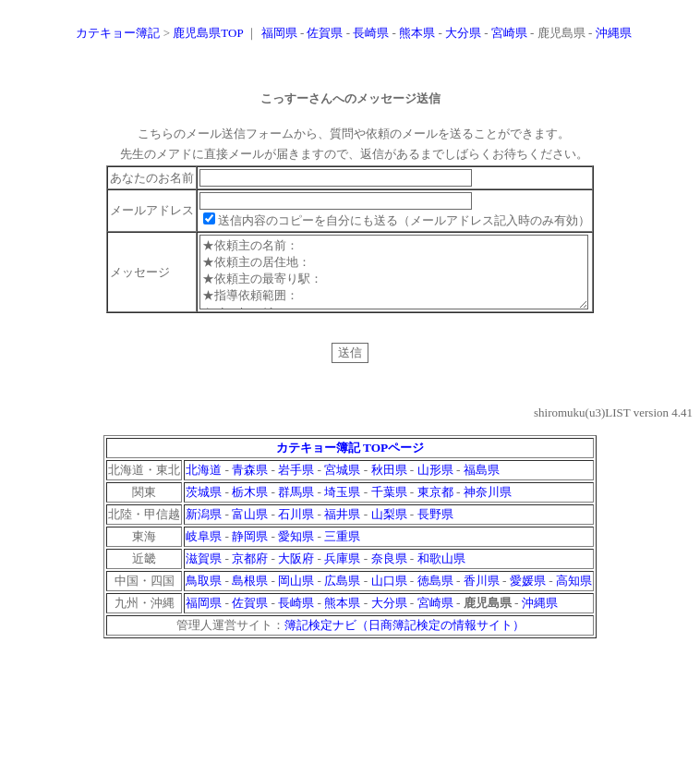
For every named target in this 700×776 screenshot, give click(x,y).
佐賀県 (325, 33)
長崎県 (371, 33)
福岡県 (279, 33)
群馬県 (296, 506)
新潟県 (204, 528)
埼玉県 (342, 506)
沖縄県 (614, 33)
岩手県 (296, 484)
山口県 (389, 594)
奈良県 (389, 572)
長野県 (435, 528)
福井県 (342, 528)
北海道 (204, 484)
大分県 (463, 33)
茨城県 (204, 506)
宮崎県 (509, 33)
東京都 (435, 506)
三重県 (342, 550)
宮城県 (342, 484)
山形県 (435, 484)
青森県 (250, 484)
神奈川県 (488, 506)
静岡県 (250, 550)
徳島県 (435, 594)
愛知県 (296, 550)
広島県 (342, 594)
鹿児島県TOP (208, 33)
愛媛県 (528, 594)
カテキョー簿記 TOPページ (350, 461)
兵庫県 (342, 572)
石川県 (296, 528)
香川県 (482, 594)
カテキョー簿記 (118, 33)
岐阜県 (204, 550)
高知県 (574, 594)
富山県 (250, 528)
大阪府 (296, 572)
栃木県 (250, 506)
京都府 (250, 572)
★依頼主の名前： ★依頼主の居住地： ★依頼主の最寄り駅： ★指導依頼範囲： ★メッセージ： (395, 279)
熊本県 (417, 33)
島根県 (250, 594)
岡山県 (296, 594)
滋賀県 (204, 572)
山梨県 (389, 528)
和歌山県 (441, 572)
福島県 (482, 484)
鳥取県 (204, 594)
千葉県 (389, 506)
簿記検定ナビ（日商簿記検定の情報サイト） (404, 639)
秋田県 (389, 484)
